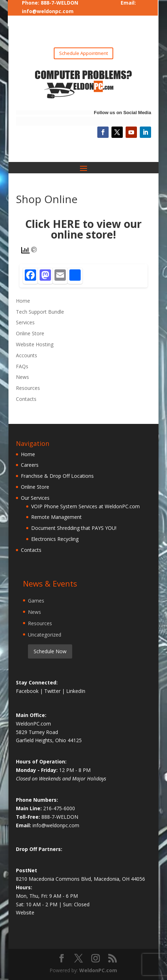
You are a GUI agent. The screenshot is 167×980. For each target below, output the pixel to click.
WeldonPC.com (98, 970)
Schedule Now (50, 651)
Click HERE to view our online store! (83, 229)
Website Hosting (35, 344)
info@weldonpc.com (48, 11)
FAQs (22, 366)
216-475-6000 (59, 808)
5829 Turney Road (37, 732)
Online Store (30, 333)
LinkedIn (76, 691)
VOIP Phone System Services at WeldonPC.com (85, 506)
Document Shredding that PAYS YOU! (74, 528)
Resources (28, 388)
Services (25, 322)
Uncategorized (45, 635)
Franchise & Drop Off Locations (57, 476)
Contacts (26, 399)
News (22, 377)
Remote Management (56, 517)
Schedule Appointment (83, 53)
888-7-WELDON (60, 817)
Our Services (35, 498)
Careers (30, 465)
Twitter (53, 691)
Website (25, 912)
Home (23, 301)
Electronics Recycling (55, 539)
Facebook (28, 691)
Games (36, 601)
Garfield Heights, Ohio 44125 (49, 740)
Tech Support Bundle (40, 312)
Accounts (27, 355)
